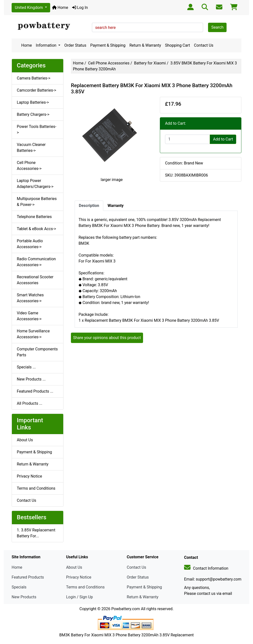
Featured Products (28, 577)
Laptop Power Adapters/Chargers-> (35, 184)
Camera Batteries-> (34, 78)
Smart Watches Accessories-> (30, 298)
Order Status (75, 45)
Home (60, 8)
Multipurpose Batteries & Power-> (37, 202)
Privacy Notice (29, 476)
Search (217, 27)
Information (47, 45)
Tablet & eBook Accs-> (36, 229)
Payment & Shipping (108, 45)
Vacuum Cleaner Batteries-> (31, 148)
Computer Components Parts (37, 352)
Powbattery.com (126, 609)
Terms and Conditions (36, 488)
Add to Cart (223, 139)
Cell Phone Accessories (109, 63)
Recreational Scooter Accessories (35, 280)
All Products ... (30, 403)
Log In (80, 8)
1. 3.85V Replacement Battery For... (36, 533)
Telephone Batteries (34, 217)
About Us (25, 440)
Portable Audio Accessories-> (30, 244)
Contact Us (204, 45)
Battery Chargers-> (33, 114)
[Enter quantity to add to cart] (188, 139)
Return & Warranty (145, 45)
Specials (19, 587)
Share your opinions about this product (107, 338)
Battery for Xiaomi (150, 63)
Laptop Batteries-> (33, 102)
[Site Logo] (50, 26)
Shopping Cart (178, 45)
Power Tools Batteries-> (37, 130)
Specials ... (26, 367)
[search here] (148, 27)
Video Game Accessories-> (29, 316)
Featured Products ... (35, 391)
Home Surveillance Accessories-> (33, 334)
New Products (24, 597)
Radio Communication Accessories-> (36, 262)
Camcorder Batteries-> (36, 90)
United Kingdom (29, 8)
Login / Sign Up (79, 597)
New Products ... (31, 379)
